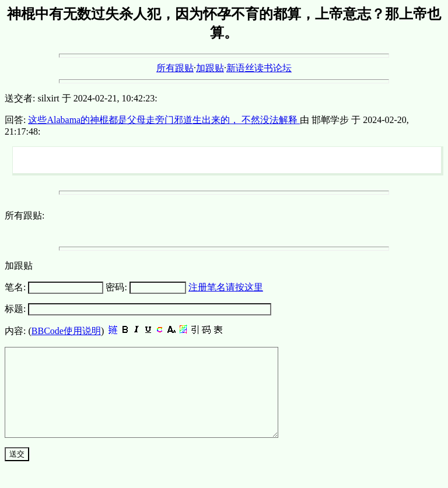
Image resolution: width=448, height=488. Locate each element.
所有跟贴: (24, 215)
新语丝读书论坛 (259, 68)
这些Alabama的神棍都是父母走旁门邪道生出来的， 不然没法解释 (164, 120)
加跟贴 (210, 68)
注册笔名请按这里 (226, 287)
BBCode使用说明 (66, 331)
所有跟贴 (175, 68)
